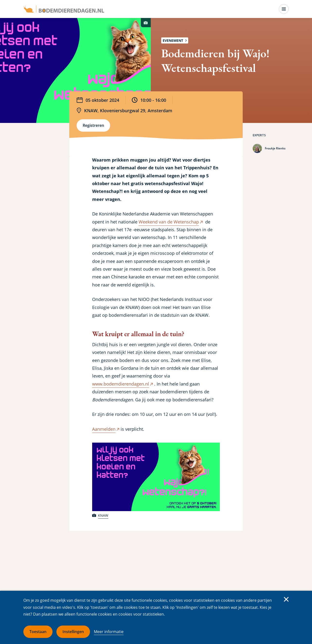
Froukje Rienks (275, 148)
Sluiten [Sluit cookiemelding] (286, 599)
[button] (156, 477)
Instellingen (73, 632)
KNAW (103, 515)
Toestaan (38, 632)
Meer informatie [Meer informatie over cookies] (109, 632)
